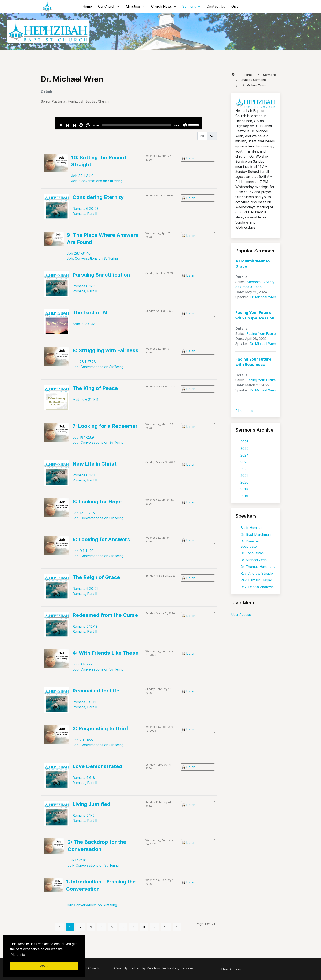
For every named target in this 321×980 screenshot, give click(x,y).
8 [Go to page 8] (144, 927)
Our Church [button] (109, 6)
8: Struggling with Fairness (106, 350)
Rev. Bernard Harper (256, 580)
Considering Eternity (98, 197)
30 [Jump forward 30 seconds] (88, 125)
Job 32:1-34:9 (82, 176)
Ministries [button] (135, 6)
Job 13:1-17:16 (84, 513)
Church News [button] (164, 6)
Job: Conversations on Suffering (97, 181)
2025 (244, 448)
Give (235, 6)
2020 (244, 482)
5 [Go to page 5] (112, 927)
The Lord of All (91, 313)
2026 (244, 442)
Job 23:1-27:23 (84, 362)
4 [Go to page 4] (102, 927)
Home (87, 6)
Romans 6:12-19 (85, 286)
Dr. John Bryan (252, 553)
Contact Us (216, 6)
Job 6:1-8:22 (82, 664)
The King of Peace (95, 388)
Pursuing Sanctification (101, 275)
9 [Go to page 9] (154, 927)
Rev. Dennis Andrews (257, 587)
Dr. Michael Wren (263, 297)
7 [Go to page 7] (133, 927)
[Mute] (185, 125)
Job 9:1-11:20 (83, 551)
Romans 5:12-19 (85, 626)
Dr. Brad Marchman (256, 534)
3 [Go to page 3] (91, 927)
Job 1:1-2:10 (77, 860)
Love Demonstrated (97, 766)
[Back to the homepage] (47, 6)
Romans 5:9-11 (84, 702)
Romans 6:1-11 (84, 475)
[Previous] (67, 125)
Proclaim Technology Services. (171, 968)
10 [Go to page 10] (166, 927)
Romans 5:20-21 (85, 589)
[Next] (74, 125)
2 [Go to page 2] (81, 927)
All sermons (244, 411)
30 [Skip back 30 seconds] (81, 125)
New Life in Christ (95, 464)
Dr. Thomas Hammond (258, 567)
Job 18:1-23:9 (83, 437)
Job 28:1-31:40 (79, 253)
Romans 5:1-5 (83, 815)
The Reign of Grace (96, 577)
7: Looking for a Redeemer (105, 426)
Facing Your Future (261, 334)
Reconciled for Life (96, 691)
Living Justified (91, 804)
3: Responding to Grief (100, 729)
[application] (129, 123)
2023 (244, 462)
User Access (241, 615)
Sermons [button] (191, 6)
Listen (191, 158)
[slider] (136, 125)
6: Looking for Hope (97, 502)
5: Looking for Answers (101, 539)
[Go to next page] (177, 927)
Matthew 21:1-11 (85, 399)
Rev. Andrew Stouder (257, 573)
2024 (244, 455)
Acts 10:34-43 (84, 324)
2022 (244, 469)
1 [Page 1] (70, 927)
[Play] (61, 125)
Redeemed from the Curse (105, 615)
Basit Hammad (252, 528)
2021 (244, 476)
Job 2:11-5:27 (83, 740)
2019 (244, 489)
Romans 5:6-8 (84, 778)
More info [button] (18, 955)
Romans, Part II (85, 214)
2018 (244, 496)
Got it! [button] (44, 966)
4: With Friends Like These (106, 653)
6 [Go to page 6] (123, 927)
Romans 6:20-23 (86, 209)
